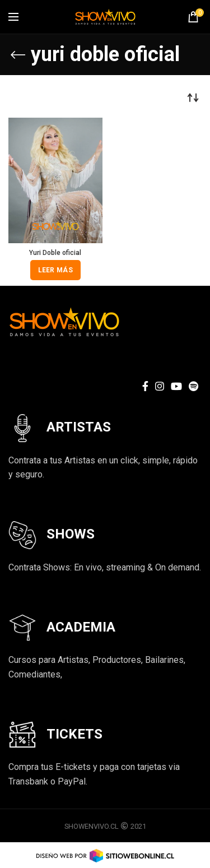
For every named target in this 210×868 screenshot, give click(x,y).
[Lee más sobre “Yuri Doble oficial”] (55, 270)
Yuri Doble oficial (55, 253)
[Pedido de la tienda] (193, 98)
